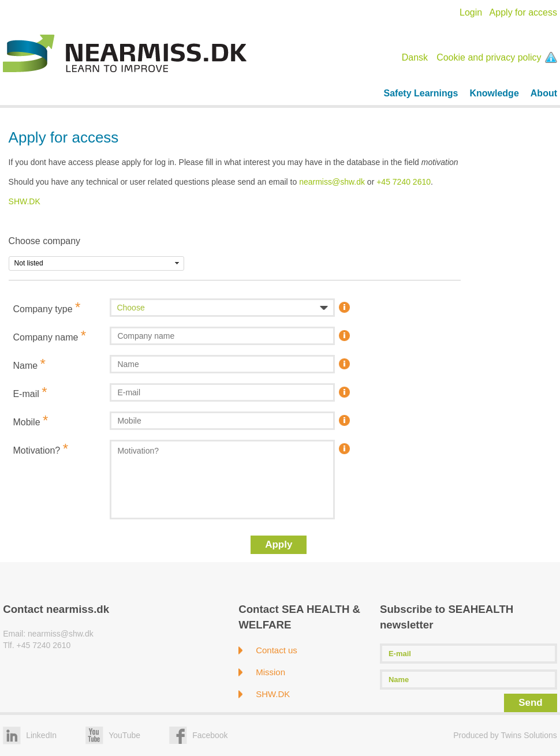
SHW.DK (25, 201)
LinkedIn (41, 735)
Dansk (415, 57)
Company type (46, 307)
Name (29, 364)
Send (531, 703)
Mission (270, 672)
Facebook (210, 735)
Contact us (277, 650)
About (544, 93)
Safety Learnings (421, 93)
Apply (279, 544)
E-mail (30, 392)
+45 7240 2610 (404, 182)
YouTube (124, 735)
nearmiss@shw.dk (332, 182)
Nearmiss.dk (125, 53)
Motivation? (40, 449)
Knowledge (494, 93)
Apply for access (523, 12)
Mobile (30, 420)
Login (471, 12)
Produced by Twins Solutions (505, 735)
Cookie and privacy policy (497, 57)
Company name (49, 336)
